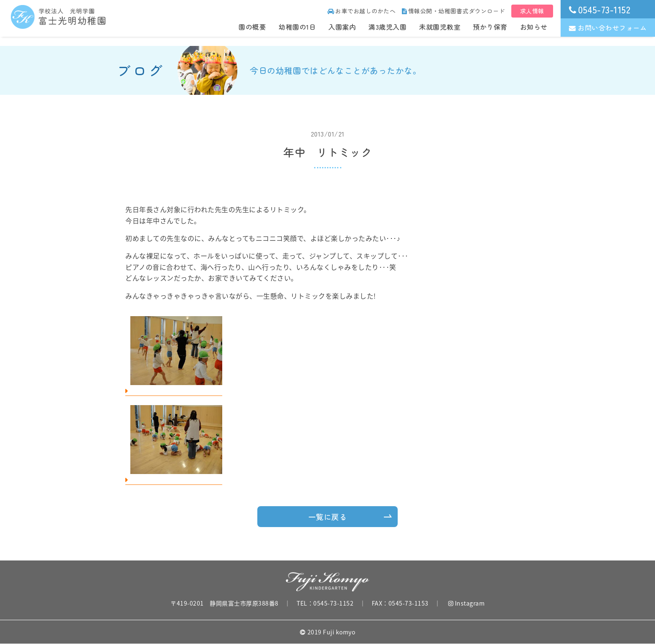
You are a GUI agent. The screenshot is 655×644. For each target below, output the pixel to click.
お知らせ (534, 27)
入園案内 (342, 27)
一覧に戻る (328, 517)
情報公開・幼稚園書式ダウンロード (453, 11)
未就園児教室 (440, 27)
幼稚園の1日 (297, 27)
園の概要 (252, 27)
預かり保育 (490, 27)
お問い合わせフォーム (608, 28)
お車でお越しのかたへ (362, 11)
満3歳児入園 (387, 27)
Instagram (467, 603)
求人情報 (532, 11)
